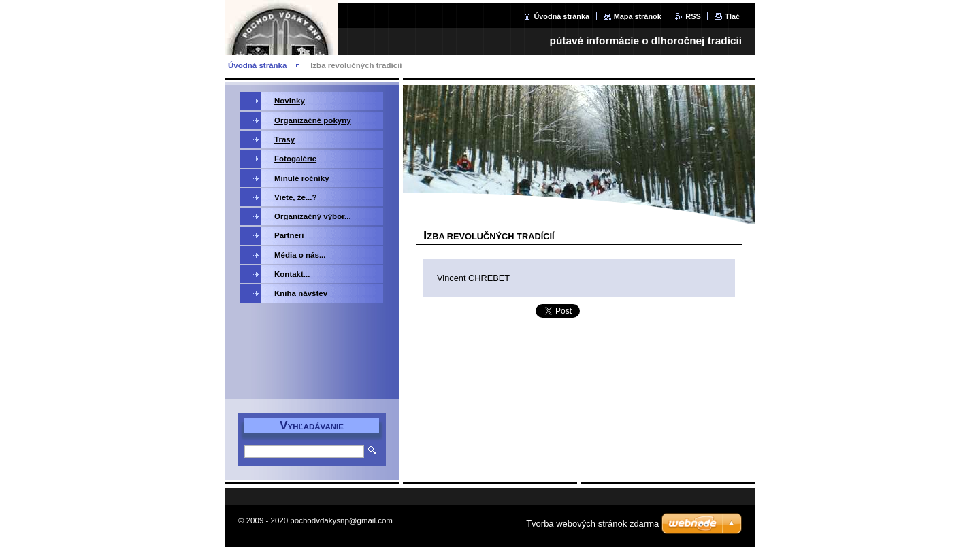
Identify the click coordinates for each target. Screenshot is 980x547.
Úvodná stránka (561, 16)
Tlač (732, 16)
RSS (693, 16)
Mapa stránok (638, 16)
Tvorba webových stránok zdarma (592, 524)
